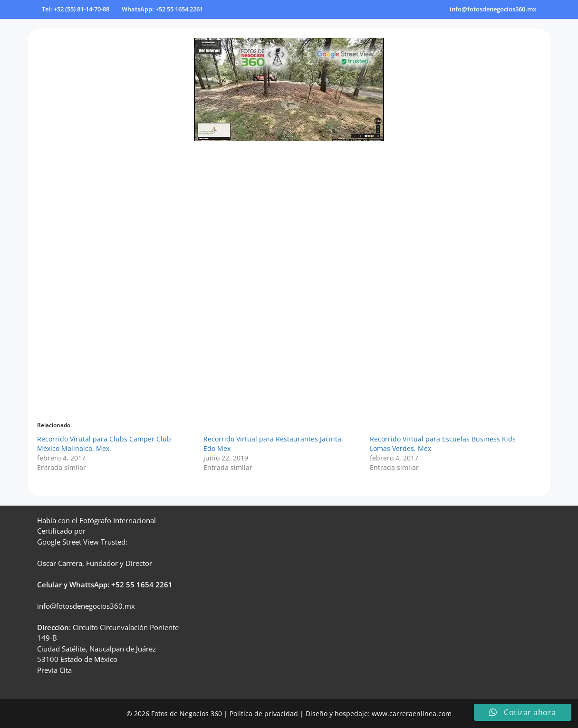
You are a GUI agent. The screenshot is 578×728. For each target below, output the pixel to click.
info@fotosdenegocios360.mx (493, 9)
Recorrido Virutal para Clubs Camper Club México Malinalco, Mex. (104, 444)
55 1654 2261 (149, 584)
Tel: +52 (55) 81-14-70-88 (76, 9)
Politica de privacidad (264, 714)
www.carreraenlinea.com (412, 714)
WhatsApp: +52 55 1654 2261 (162, 9)
